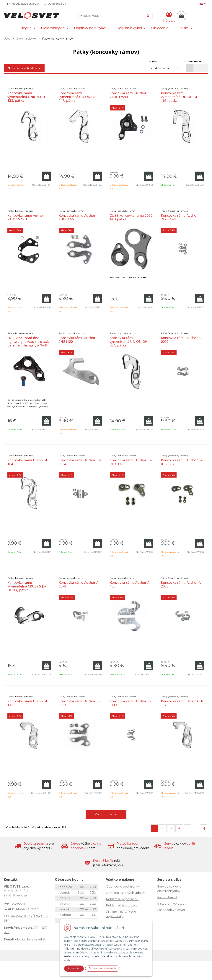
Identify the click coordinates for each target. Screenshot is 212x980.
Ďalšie (185, 28)
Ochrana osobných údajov (125, 893)
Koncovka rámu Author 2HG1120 (77, 340)
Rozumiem (74, 968)
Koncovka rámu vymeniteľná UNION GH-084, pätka (129, 341)
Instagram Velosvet (171, 904)
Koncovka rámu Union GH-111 (28, 703)
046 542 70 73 (21, 916)
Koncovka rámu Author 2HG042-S (179, 217)
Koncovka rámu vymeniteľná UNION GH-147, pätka (78, 97)
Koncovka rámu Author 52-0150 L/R (131, 462)
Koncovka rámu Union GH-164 (28, 462)
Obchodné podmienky (123, 887)
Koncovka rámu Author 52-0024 (80, 462)
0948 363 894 (57, 4)
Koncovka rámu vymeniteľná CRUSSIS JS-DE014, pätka (27, 586)
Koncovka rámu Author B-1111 (130, 703)
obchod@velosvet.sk (26, 4)
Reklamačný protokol (122, 905)
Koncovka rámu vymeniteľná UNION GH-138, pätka (27, 97)
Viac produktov (106, 814)
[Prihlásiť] (169, 17)
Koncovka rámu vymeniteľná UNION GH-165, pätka (180, 97)
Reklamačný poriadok (122, 899)
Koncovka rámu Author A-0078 (79, 584)
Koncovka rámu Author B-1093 (79, 703)
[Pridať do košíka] (46, 176)
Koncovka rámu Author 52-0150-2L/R (182, 462)
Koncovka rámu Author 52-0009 (182, 340)
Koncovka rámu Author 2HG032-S (77, 217)
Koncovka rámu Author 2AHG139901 (128, 95)
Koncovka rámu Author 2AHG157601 (26, 217)
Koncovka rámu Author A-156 (130, 584)
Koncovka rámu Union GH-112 (182, 703)
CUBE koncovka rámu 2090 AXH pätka (131, 217)
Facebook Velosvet (171, 910)
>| (204, 828)
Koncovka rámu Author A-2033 (181, 584)
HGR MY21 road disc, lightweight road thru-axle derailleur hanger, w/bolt (28, 341)
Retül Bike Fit (167, 897)
